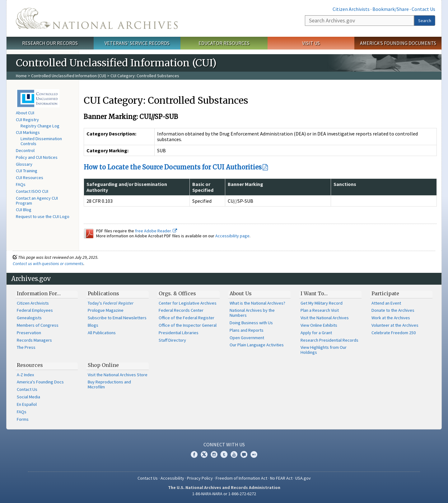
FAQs (21, 184)
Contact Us (423, 9)
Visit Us (311, 43)
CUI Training (27, 171)
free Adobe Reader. (156, 231)
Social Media (28, 397)
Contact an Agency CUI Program (37, 201)
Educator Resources (224, 43)
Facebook (194, 454)
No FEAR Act (281, 478)
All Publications (102, 333)
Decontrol (25, 150)
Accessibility (172, 478)
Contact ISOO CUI (32, 191)
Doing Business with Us (251, 323)
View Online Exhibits (319, 325)
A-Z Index (25, 375)
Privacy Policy (200, 478)
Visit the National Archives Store (118, 375)
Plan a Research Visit (320, 310)
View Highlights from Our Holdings (324, 350)
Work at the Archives (391, 318)
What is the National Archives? (257, 303)
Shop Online (103, 365)
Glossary (24, 164)
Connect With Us (224, 444)
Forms (23, 419)
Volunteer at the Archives (395, 325)
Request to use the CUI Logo (43, 216)
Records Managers (34, 340)
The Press (26, 347)
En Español (27, 404)
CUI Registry (27, 120)
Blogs (93, 325)
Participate (385, 293)
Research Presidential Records (329, 340)
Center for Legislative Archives (188, 303)
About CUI (25, 113)
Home (21, 76)
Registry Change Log (40, 126)
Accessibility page (232, 236)
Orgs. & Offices (177, 293)
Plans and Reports (247, 330)
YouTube (234, 454)
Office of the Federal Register (187, 318)
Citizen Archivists (351, 9)
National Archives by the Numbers (252, 313)
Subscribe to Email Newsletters (117, 318)
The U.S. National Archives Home (97, 18)
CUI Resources (30, 178)
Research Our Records (50, 43)
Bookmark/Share (391, 9)
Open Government (247, 338)
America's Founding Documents (398, 43)
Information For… (39, 293)
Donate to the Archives (393, 310)
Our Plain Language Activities (257, 345)
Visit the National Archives (325, 318)
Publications (103, 293)
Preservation (29, 333)
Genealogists (29, 318)
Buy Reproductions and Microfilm (109, 384)
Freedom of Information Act (241, 478)
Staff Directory (172, 340)
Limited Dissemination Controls (41, 141)
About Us (241, 293)
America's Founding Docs (40, 382)
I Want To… (314, 293)
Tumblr (224, 454)
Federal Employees (35, 310)
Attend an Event (386, 303)
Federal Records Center (181, 310)
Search (425, 21)
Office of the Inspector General (188, 325)
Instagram (214, 454)
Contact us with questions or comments (48, 263)
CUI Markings (28, 132)
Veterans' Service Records (137, 43)
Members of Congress (38, 325)
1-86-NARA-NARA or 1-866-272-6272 (224, 494)
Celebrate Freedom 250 (394, 333)
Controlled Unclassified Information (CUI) (69, 76)
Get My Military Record (322, 303)
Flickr (254, 454)
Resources (30, 365)
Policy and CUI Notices (37, 157)
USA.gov (303, 478)
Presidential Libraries (179, 333)
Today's (111, 303)
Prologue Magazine (106, 310)
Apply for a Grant (316, 333)
